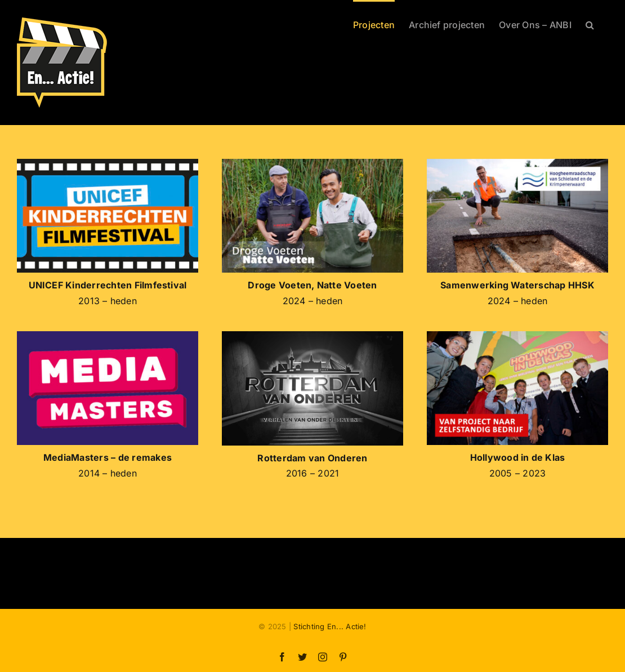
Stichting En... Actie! (330, 626)
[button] (590, 24)
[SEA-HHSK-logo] (517, 163)
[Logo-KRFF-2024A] (108, 163)
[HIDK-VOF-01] (517, 336)
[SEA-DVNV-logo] (312, 163)
